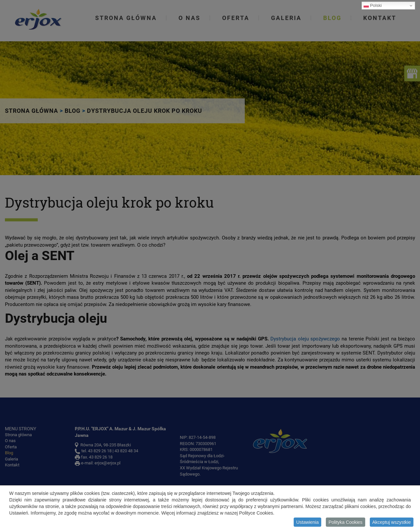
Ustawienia (307, 523)
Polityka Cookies (346, 523)
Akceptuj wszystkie (392, 523)
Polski (373, 6)
